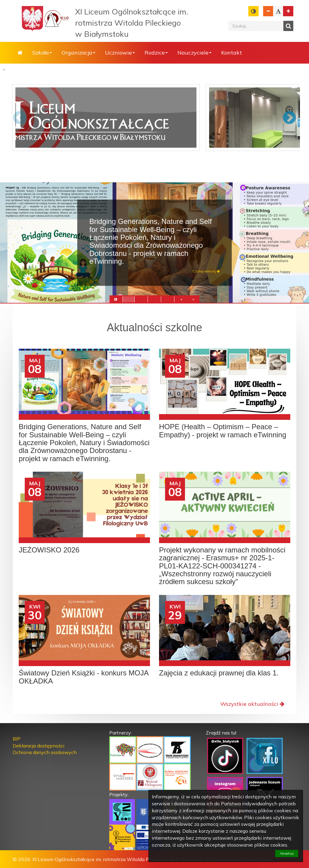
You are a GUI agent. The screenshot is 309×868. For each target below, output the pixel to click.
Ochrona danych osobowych (45, 752)
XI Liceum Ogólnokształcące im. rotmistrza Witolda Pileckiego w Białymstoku (132, 23)
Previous (20, 118)
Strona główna (20, 53)
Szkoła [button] (42, 53)
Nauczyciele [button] (194, 53)
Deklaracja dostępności (38, 746)
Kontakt (232, 53)
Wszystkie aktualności (252, 704)
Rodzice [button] (156, 53)
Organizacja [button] (78, 53)
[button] (181, 300)
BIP (17, 739)
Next (289, 118)
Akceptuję (287, 853)
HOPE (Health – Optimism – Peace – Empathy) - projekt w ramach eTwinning (223, 431)
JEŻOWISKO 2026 (49, 550)
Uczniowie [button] (120, 53)
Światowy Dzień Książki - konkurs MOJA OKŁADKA (83, 677)
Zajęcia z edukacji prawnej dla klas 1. (219, 673)
